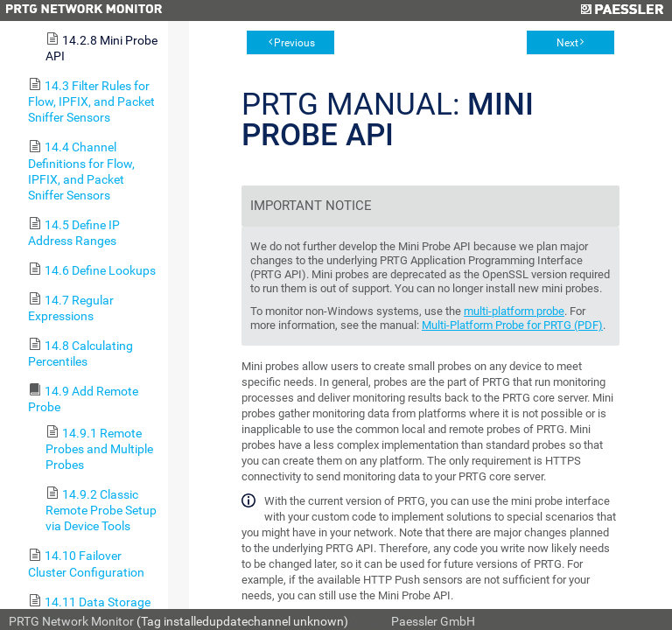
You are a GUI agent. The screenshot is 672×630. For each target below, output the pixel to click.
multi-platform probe (514, 311)
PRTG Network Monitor (71, 621)
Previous (294, 43)
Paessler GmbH (433, 621)
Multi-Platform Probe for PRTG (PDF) (512, 325)
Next (567, 43)
